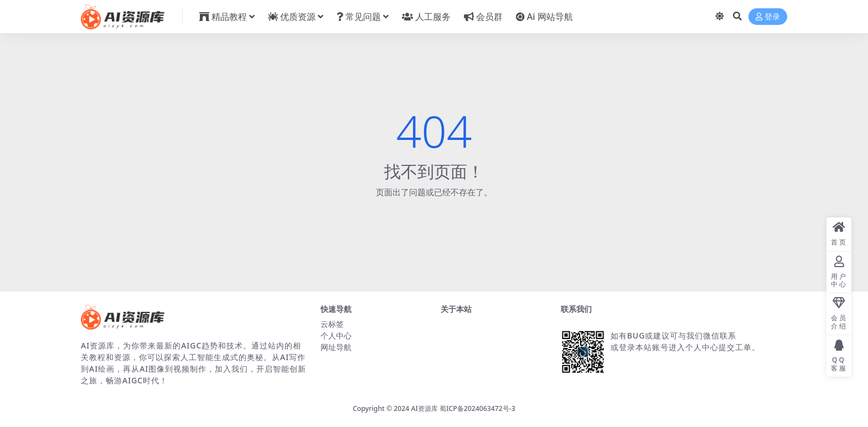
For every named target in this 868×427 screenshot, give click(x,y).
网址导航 (336, 347)
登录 (768, 17)
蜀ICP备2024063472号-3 (477, 408)
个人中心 (336, 335)
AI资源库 (425, 408)
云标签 (332, 324)
